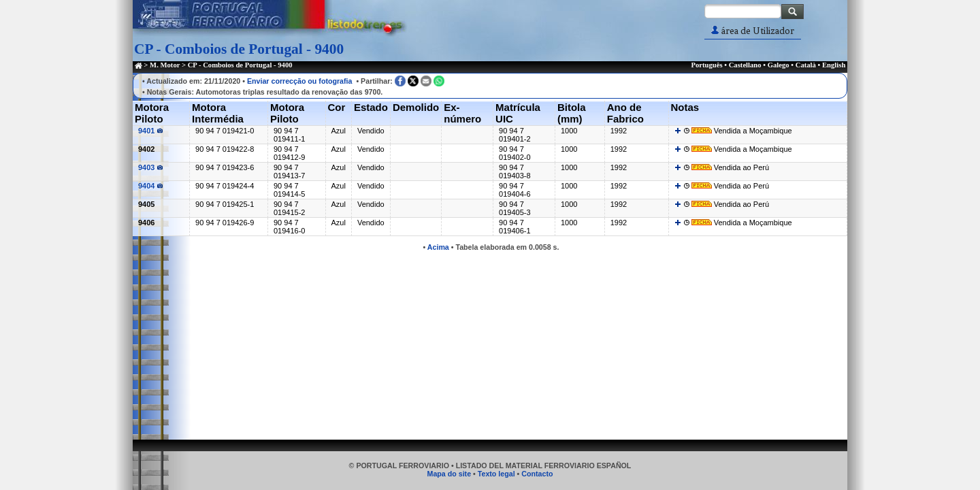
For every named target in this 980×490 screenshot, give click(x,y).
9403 (150, 167)
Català (806, 65)
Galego (779, 65)
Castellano (745, 65)
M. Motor (165, 65)
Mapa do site (450, 474)
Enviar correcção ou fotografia (300, 81)
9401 (150, 131)
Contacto (537, 474)
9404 (150, 186)
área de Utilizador (753, 31)
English (834, 65)
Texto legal (496, 474)
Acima (438, 247)
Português (706, 65)
